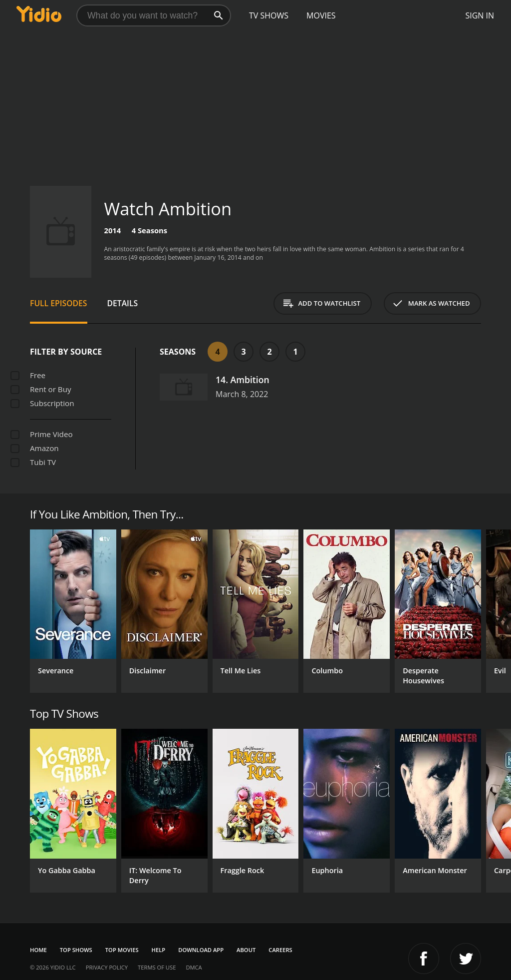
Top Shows (76, 950)
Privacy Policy (107, 967)
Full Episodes (59, 303)
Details (123, 303)
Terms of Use (157, 967)
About (246, 950)
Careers (280, 950)
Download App (201, 950)
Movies (321, 15)
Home (38, 950)
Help (159, 950)
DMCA (194, 967)
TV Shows (269, 15)
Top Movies (122, 950)
